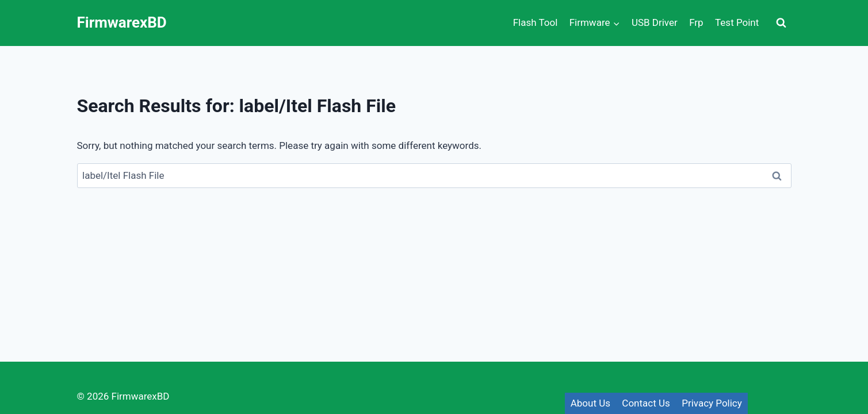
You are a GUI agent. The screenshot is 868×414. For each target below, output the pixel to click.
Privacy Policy (712, 403)
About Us (590, 403)
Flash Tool (536, 22)
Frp (696, 22)
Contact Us (646, 403)
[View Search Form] (781, 23)
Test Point (737, 22)
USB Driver (655, 22)
